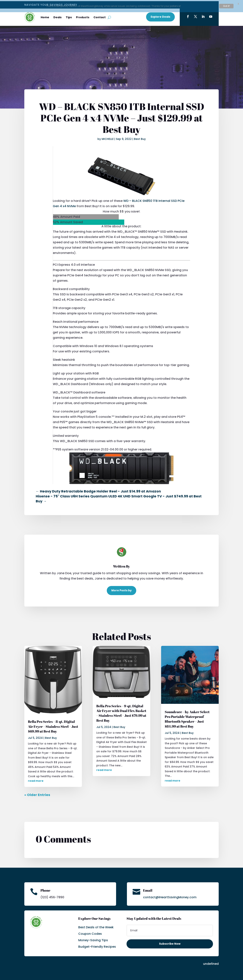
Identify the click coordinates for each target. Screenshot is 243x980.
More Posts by (121, 589)
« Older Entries (37, 794)
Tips (69, 16)
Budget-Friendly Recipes (97, 946)
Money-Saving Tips (93, 939)
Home (45, 16)
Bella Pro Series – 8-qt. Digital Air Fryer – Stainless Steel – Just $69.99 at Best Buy (53, 725)
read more (36, 780)
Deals (57, 16)
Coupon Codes (90, 933)
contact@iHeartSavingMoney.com (170, 896)
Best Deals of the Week (96, 926)
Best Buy (140, 138)
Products (83, 16)
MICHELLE (108, 138)
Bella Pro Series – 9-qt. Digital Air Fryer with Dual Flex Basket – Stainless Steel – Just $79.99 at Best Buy (121, 712)
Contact (100, 16)
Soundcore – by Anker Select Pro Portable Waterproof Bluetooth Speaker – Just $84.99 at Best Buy (187, 718)
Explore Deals (160, 16)
